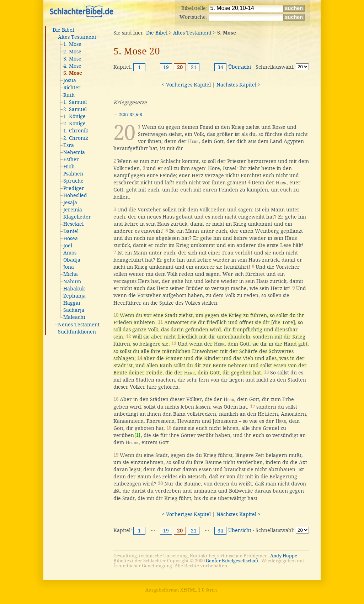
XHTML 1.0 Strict (199, 590)
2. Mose (72, 52)
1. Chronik (76, 131)
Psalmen (73, 174)
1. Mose (72, 44)
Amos (70, 253)
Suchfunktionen (77, 332)
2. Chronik (76, 138)
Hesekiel (73, 224)
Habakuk (74, 289)
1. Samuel (75, 102)
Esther (71, 159)
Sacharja (74, 310)
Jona (69, 267)
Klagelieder (77, 217)
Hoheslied (75, 195)
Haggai (72, 303)
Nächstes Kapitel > (239, 85)
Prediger (74, 188)
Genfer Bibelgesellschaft (232, 561)
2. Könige (74, 124)
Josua (70, 80)
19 (166, 67)
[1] (137, 435)
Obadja (72, 260)
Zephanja (74, 296)
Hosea (71, 238)
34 (220, 67)
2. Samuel (75, 109)
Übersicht (240, 67)
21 (194, 67)
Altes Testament (77, 37)
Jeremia (73, 210)
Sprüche (73, 181)
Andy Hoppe (284, 556)
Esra (69, 145)
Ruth (69, 95)
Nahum (72, 282)
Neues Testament (79, 325)
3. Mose (72, 59)
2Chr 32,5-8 (130, 115)
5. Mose (73, 73)
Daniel (71, 231)
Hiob (69, 167)
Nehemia (74, 152)
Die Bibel (63, 30)
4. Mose (72, 66)
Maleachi (74, 317)
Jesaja (70, 203)
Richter (72, 88)
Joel (68, 246)
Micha (71, 274)
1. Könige (74, 116)
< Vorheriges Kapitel (186, 85)
